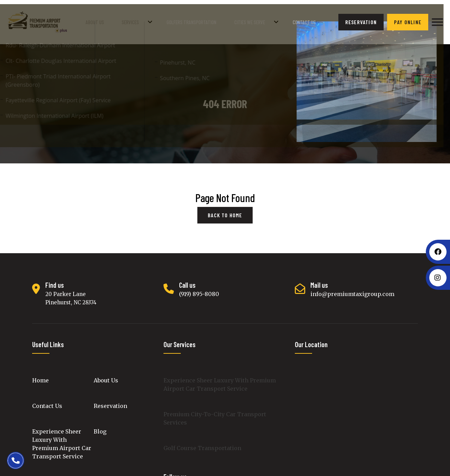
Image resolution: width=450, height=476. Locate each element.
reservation (361, 21)
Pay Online (408, 21)
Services (148, 21)
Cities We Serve (257, 21)
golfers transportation (204, 21)
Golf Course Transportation (202, 445)
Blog (100, 428)
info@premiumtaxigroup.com (352, 291)
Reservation (110, 403)
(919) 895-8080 (199, 291)
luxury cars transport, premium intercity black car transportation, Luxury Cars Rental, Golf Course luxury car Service (356, 416)
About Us (120, 21)
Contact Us (305, 21)
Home (40, 377)
